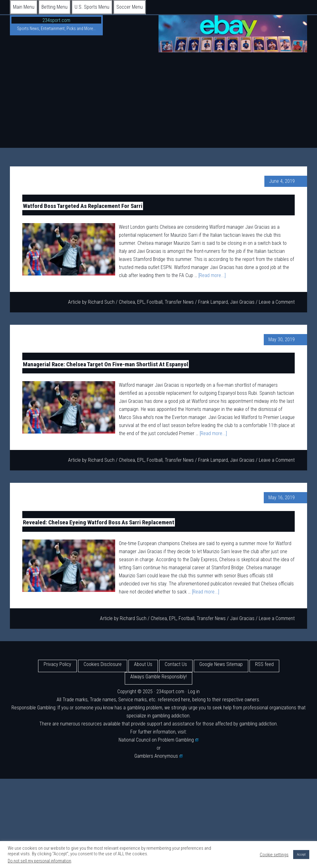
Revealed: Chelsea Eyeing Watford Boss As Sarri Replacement (99, 522)
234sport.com (56, 20)
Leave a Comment (277, 302)
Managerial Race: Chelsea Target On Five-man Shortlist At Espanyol (106, 364)
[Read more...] (212, 275)
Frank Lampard (213, 302)
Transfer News (179, 302)
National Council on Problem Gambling (158, 740)
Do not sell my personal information (39, 861)
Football (155, 302)
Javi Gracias (242, 302)
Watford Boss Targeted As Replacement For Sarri (83, 206)
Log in (194, 692)
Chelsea (127, 302)
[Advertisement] (158, 101)
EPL (141, 302)
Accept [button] (301, 855)
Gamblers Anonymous (158, 756)
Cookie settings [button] (274, 855)
